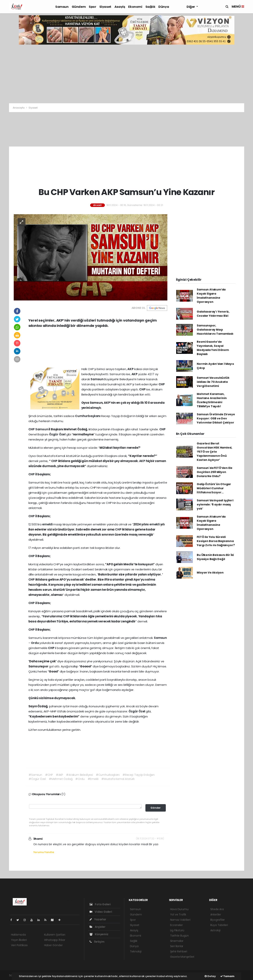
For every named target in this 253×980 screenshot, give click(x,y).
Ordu (35, 643)
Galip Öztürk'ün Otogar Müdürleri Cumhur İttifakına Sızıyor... (214, 488)
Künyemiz (99, 934)
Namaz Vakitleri (180, 920)
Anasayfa (19, 108)
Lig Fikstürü (177, 930)
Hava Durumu (179, 909)
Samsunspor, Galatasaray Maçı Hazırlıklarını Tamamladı (215, 330)
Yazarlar (98, 919)
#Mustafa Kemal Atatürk (118, 779)
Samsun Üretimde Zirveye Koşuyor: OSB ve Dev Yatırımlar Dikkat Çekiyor (216, 418)
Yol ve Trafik (178, 914)
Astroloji (215, 930)
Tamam (227, 976)
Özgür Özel (58, 434)
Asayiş (120, 7)
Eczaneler (176, 925)
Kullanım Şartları (55, 935)
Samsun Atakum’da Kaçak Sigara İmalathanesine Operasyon (211, 296)
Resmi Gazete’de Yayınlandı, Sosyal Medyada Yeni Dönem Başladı (213, 348)
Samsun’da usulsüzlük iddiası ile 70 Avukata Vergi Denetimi (213, 382)
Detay (210, 976)
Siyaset (105, 7)
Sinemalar (177, 941)
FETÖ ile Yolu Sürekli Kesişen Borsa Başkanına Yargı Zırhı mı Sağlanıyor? (216, 541)
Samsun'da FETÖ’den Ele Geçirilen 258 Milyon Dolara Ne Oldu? (215, 472)
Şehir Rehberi (179, 951)
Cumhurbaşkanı (88, 416)
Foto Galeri (100, 904)
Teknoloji (136, 951)
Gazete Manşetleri (182, 957)
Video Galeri (101, 912)
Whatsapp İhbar (55, 940)
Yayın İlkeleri (19, 940)
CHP (162, 384)
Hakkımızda (18, 935)
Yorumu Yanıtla (44, 852)
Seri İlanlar (177, 946)
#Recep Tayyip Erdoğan (139, 775)
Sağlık (150, 7)
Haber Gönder (53, 945)
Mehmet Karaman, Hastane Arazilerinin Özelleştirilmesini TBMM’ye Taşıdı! (212, 400)
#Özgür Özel (37, 779)
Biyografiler (218, 920)
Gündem (79, 7)
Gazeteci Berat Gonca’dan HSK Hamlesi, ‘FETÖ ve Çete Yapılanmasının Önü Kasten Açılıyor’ (214, 452)
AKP (131, 369)
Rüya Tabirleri (219, 925)
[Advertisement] (127, 74)
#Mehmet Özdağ (61, 779)
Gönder (156, 808)
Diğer (191, 7)
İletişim (97, 942)
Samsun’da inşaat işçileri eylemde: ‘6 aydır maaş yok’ (215, 504)
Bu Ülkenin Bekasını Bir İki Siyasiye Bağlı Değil (215, 557)
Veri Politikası (19, 945)
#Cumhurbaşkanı (108, 775)
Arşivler (97, 927)
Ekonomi (135, 7)
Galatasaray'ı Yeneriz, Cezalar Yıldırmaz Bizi (213, 314)
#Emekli (93, 779)
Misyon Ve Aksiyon (210, 573)
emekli (48, 524)
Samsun (62, 7)
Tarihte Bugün (180, 936)
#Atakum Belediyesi (79, 775)
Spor (92, 7)
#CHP (49, 775)
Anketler (216, 914)
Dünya (164, 7)
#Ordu (80, 779)
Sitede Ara (217, 909)
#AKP (59, 775)
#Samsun (35, 775)
